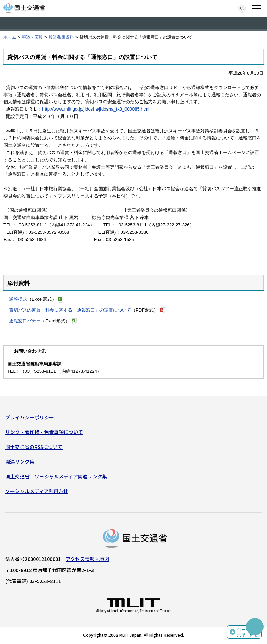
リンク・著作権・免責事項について (44, 432)
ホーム (10, 37)
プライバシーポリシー (30, 417)
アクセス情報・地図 (87, 559)
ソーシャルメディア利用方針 (37, 491)
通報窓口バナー (25, 321)
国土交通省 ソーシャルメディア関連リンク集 (56, 476)
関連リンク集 (20, 461)
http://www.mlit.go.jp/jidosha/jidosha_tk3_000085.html (96, 109)
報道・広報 (32, 37)
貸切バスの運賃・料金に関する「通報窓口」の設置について (70, 310)
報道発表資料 (61, 37)
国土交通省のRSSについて (34, 447)
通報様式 (18, 299)
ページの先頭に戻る (248, 632)
